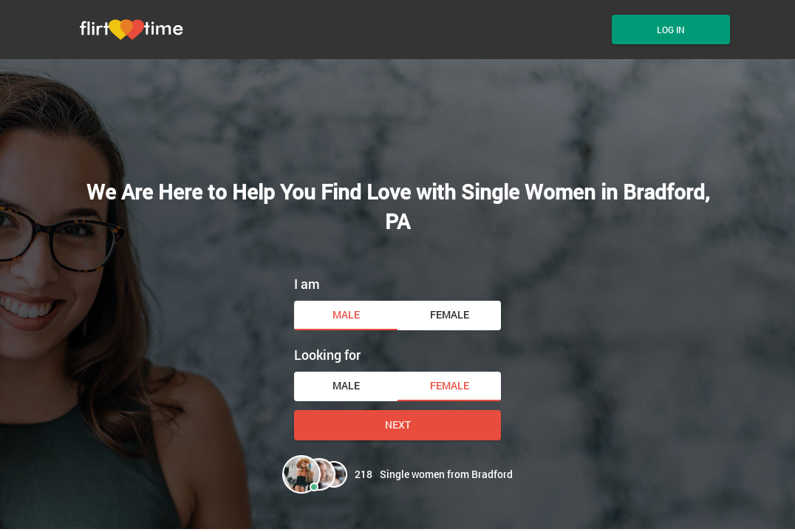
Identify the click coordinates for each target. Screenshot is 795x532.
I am (307, 284)
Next (398, 424)
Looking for (327, 355)
